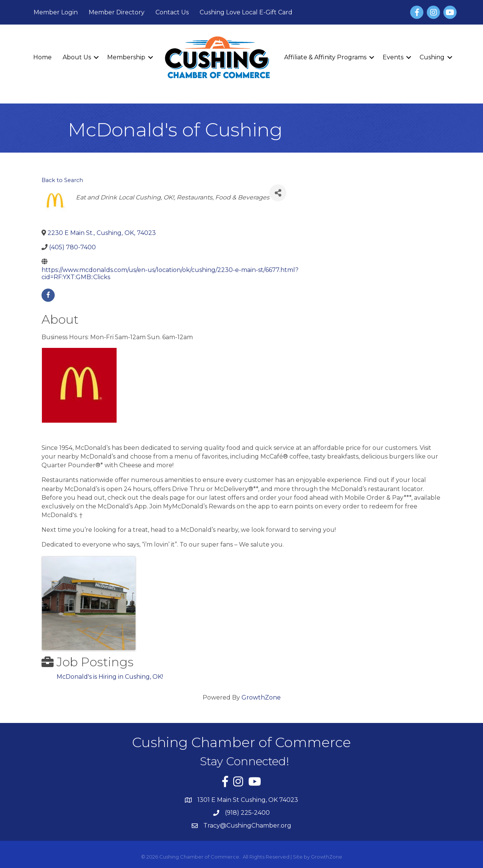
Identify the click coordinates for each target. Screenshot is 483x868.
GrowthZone (261, 697)
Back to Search (62, 180)
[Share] (278, 193)
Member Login (56, 12)
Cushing (432, 57)
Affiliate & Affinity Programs (325, 57)
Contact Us (172, 12)
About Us (77, 57)
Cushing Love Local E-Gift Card (246, 12)
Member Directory (117, 12)
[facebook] (48, 295)
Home (42, 57)
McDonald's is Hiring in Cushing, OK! (110, 677)
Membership (126, 57)
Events (393, 57)
